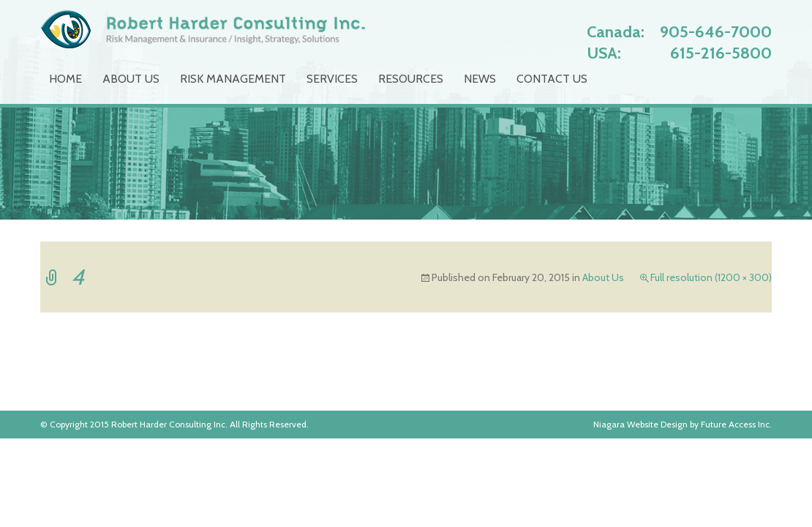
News (480, 79)
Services (332, 79)
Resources (411, 79)
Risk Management (233, 79)
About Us (131, 79)
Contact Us (552, 79)
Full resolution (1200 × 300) (711, 277)
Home (65, 79)
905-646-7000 (716, 32)
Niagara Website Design (640, 424)
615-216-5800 (721, 53)
